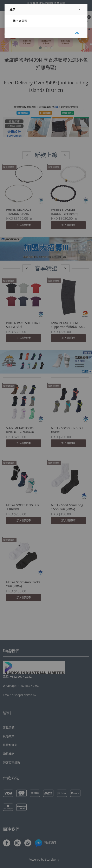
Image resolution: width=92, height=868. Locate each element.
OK (77, 33)
